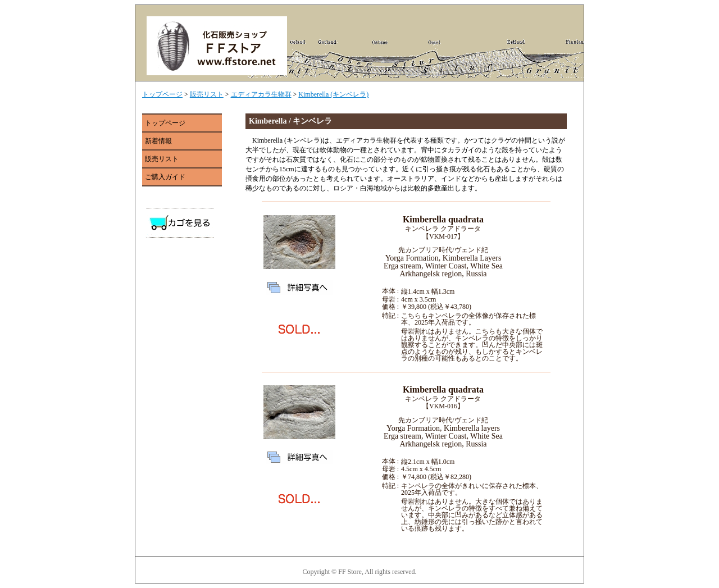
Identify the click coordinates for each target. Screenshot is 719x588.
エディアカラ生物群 (261, 94)
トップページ (162, 94)
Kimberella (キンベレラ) (333, 94)
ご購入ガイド (165, 177)
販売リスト (207, 94)
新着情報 (158, 141)
